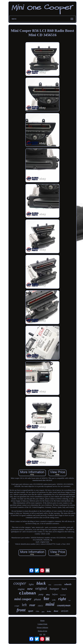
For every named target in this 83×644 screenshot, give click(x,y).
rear (32, 605)
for (46, 599)
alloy (48, 595)
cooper (20, 583)
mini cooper (23, 599)
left (24, 605)
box (70, 600)
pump (41, 594)
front (21, 610)
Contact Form (42, 624)
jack (43, 612)
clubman (27, 593)
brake (49, 611)
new (30, 589)
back (64, 589)
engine (21, 589)
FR (44, 634)
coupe (17, 606)
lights (31, 584)
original (41, 588)
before (55, 594)
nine (50, 585)
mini (50, 604)
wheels (68, 584)
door (56, 611)
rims (37, 611)
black (41, 583)
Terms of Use (42, 631)
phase (38, 599)
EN (41, 634)
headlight (63, 595)
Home (42, 620)
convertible (58, 585)
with (54, 600)
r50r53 (40, 606)
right (62, 599)
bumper (54, 589)
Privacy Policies (42, 627)
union (65, 611)
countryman (64, 605)
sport (31, 611)
